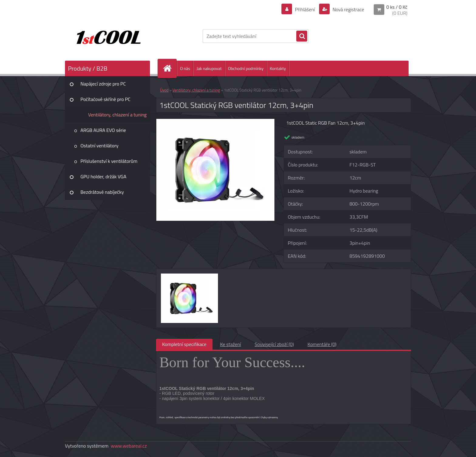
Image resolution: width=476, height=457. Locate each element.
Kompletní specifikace (184, 344)
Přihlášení (305, 9)
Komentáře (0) (322, 344)
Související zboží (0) (274, 344)
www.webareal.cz (129, 446)
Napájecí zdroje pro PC (103, 84)
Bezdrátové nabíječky (102, 192)
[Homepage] (170, 68)
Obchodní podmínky (246, 68)
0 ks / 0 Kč (397, 7)
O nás (185, 68)
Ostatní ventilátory (99, 146)
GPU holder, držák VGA (103, 176)
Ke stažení (231, 344)
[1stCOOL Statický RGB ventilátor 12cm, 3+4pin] (215, 121)
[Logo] (107, 36)
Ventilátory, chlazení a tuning (117, 115)
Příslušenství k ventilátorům (109, 161)
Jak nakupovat (209, 68)
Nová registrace (348, 9)
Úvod (164, 90)
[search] (302, 36)
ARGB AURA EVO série (103, 130)
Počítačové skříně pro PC (105, 99)
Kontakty (278, 68)
